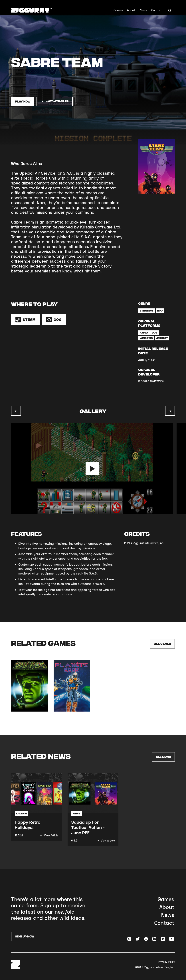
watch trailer (55, 101)
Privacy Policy (167, 962)
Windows (146, 338)
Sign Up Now (25, 936)
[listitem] (94, 469)
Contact (157, 10)
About (131, 10)
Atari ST (162, 338)
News (143, 10)
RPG (160, 310)
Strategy (147, 310)
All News (163, 757)
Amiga (144, 332)
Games (118, 10)
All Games (162, 644)
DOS (155, 332)
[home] (32, 10)
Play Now (23, 101)
